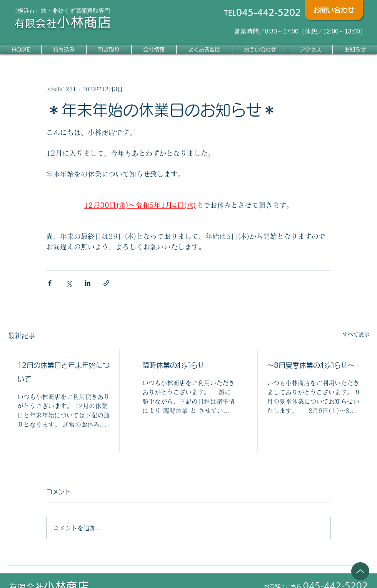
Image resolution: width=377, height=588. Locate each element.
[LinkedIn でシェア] (88, 283)
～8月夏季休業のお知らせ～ (311, 365)
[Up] (360, 571)
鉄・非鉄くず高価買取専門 (75, 11)
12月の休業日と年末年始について (63, 372)
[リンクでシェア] (106, 283)
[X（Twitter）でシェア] (69, 283)
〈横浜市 (23, 11)
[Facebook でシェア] (50, 283)
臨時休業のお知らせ (173, 365)
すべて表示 (356, 334)
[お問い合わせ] (334, 10)
